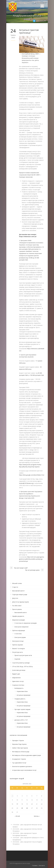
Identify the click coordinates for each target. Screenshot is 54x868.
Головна (35, 866)
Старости (15, 587)
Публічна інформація (19, 630)
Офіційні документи (18, 616)
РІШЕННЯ (17, 659)
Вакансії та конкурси (18, 648)
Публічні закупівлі (18, 645)
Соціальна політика (18, 685)
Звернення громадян (19, 620)
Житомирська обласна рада (21, 752)
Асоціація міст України (19, 759)
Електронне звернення (21, 627)
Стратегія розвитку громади (21, 663)
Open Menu (42, 6)
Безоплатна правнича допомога (22, 766)
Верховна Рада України (19, 744)
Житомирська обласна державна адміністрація (27, 755)
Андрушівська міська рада (27, 17)
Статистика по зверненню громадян (26, 623)
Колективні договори (19, 670)
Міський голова (17, 583)
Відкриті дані (16, 674)
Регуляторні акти (17, 652)
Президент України (18, 740)
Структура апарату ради (20, 594)
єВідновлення (16, 678)
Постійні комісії (17, 606)
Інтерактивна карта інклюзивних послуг (24, 770)
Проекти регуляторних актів (23, 655)
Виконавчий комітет (18, 591)
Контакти (42, 866)
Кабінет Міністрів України (20, 748)
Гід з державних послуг (19, 763)
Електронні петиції (18, 641)
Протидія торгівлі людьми (22, 709)
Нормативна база (22, 691)
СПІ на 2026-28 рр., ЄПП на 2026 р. (23, 666)
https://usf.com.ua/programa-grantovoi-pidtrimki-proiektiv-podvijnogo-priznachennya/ (32, 559)
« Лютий (17, 816)
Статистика (18, 634)
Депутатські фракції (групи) (21, 602)
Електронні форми (20, 637)
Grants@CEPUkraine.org (26, 483)
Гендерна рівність (20, 699)
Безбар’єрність (19, 688)
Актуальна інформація (23, 695)
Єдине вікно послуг (18, 681)
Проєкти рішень (17, 609)
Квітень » (37, 816)
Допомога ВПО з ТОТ (21, 720)
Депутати (15, 598)
